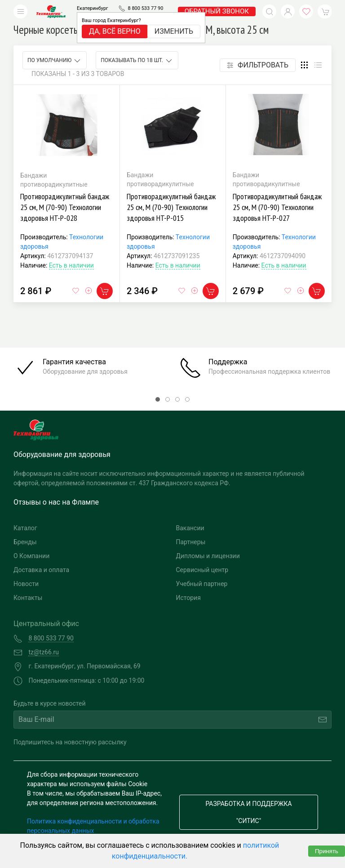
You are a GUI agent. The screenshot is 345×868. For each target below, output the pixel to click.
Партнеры (191, 542)
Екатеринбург (93, 8)
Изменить (174, 31)
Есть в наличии (71, 265)
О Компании (31, 556)
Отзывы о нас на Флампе (56, 502)
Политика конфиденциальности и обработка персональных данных (93, 826)
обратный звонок (217, 11)
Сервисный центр (202, 570)
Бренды (25, 542)
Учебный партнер (202, 584)
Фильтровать (258, 65)
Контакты (28, 598)
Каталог (25, 528)
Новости (26, 584)
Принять (327, 851)
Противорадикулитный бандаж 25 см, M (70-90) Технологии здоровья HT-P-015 (171, 207)
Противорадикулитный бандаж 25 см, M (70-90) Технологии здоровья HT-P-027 (277, 207)
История (188, 598)
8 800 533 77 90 (145, 8)
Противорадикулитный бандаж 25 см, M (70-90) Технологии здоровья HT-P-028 (65, 207)
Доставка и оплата (41, 570)
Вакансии (190, 528)
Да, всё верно (115, 31)
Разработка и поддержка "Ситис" (248, 812)
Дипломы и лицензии (208, 556)
